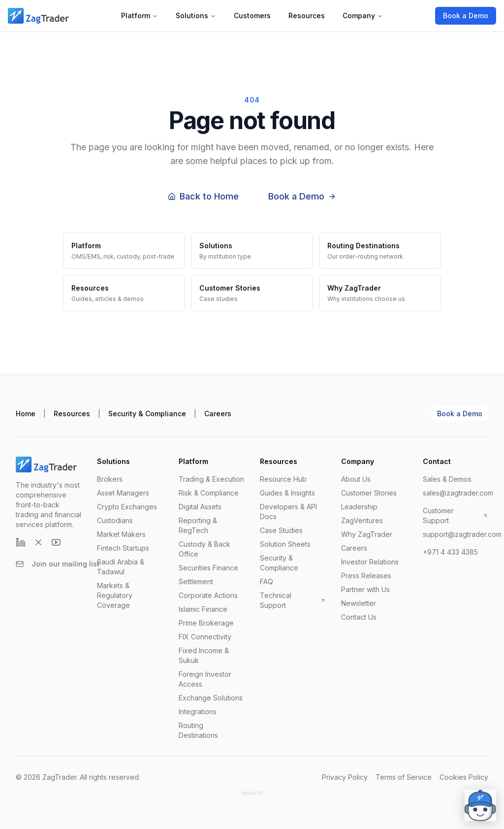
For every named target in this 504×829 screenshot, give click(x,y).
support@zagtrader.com (462, 534)
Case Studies (281, 530)
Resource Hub (283, 479)
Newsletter (359, 603)
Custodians (115, 520)
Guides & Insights (287, 493)
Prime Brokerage (206, 623)
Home (26, 414)
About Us (356, 479)
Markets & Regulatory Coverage (115, 595)
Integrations (198, 712)
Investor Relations (370, 562)
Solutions (196, 16)
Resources (307, 16)
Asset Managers (123, 493)
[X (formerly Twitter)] (38, 542)
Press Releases (366, 576)
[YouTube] (56, 542)
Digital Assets (200, 507)
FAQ (267, 581)
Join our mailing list (58, 564)
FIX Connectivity (205, 637)
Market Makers (121, 534)
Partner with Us (365, 589)
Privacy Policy (345, 777)
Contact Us (359, 617)
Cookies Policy (464, 777)
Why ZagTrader (367, 534)
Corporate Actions (208, 595)
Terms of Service (404, 777)
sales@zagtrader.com (458, 493)
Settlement (196, 581)
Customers (252, 16)
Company (363, 16)
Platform (140, 16)
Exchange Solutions (211, 698)
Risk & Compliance (209, 493)
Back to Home (203, 196)
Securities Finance (208, 568)
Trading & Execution (211, 479)
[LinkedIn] (21, 542)
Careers (218, 414)
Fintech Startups (123, 548)
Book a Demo (466, 16)
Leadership (359, 507)
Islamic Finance (203, 609)
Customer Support (456, 515)
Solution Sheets (285, 544)
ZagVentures (362, 520)
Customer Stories (369, 493)
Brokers (110, 479)
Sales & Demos (447, 479)
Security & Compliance (147, 414)
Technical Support (293, 600)
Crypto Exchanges (127, 507)
